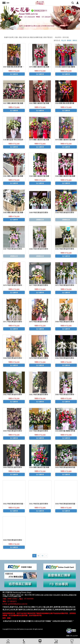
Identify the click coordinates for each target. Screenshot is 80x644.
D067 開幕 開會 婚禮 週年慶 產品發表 (16, 67)
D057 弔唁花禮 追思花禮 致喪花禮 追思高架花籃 (46, 431)
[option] (40, 18)
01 (34, 556)
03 (42, 556)
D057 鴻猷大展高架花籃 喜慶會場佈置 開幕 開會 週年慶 (22, 103)
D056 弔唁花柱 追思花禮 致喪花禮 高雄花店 (18, 467)
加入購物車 (14, 74)
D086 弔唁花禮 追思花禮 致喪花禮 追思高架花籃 (46, 249)
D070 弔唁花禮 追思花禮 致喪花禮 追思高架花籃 (46, 322)
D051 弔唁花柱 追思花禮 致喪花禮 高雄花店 (44, 504)
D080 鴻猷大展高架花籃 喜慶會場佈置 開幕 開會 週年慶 (22, 212)
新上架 (64, 40)
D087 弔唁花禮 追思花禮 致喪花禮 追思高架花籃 (20, 249)
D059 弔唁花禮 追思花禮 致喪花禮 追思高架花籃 (20, 431)
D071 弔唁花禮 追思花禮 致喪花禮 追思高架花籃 (20, 322)
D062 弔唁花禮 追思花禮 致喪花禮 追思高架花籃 (20, 394)
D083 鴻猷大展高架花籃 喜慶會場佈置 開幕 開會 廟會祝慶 (49, 176)
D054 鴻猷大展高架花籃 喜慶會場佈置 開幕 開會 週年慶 (48, 467)
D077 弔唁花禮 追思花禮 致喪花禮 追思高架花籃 (46, 285)
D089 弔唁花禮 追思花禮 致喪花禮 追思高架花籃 (46, 212)
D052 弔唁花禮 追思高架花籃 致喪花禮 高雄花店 (20, 504)
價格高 (69, 40)
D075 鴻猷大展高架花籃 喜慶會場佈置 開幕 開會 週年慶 (48, 67)
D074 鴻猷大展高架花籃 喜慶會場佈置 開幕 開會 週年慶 (48, 140)
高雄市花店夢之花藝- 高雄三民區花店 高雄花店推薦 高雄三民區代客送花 (28, 37)
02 (38, 556)
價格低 (75, 40)
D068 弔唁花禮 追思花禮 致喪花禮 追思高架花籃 (20, 358)
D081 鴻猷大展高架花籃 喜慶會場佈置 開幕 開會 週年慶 (22, 176)
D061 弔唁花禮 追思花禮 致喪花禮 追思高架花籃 (46, 394)
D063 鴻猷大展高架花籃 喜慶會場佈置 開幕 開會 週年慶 (48, 103)
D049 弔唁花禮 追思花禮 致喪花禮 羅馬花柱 (18, 540)
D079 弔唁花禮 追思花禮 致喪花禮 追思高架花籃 (20, 285)
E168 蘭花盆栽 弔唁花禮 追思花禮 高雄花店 (18, 140)
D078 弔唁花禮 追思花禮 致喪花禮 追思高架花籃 (46, 358)
